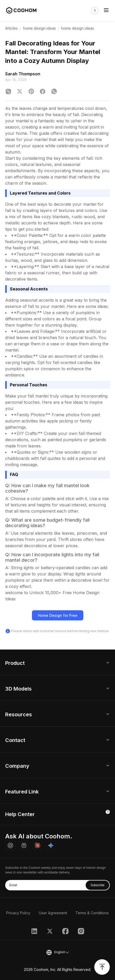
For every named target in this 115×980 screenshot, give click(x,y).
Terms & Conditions (92, 913)
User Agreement (53, 913)
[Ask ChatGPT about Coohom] (10, 845)
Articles (11, 28)
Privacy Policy (18, 913)
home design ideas (39, 28)
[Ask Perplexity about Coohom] (24, 845)
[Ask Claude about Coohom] (37, 845)
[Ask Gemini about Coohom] (51, 845)
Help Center (20, 814)
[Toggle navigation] (106, 11)
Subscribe (97, 885)
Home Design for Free (58, 615)
